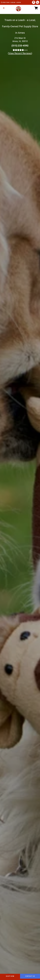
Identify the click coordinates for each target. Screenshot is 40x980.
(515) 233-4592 (20, 46)
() (20, 53)
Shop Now (10, 976)
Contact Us (30, 976)
